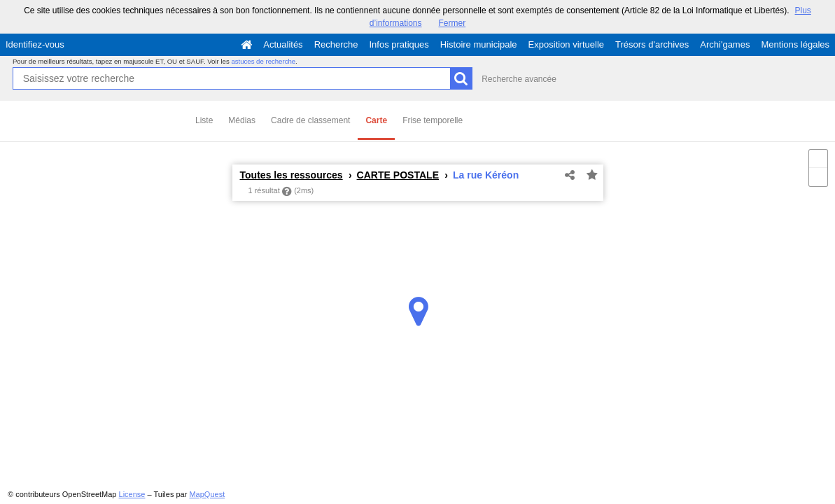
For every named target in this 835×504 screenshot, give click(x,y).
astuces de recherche (263, 61)
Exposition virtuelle (566, 44)
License (132, 494)
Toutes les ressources (292, 175)
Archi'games (725, 44)
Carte (376, 120)
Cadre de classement (310, 120)
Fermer (452, 23)
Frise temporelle (433, 120)
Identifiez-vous (35, 44)
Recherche (336, 44)
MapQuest (207, 494)
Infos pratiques (399, 44)
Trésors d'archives (652, 44)
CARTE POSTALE (398, 175)
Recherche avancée (519, 79)
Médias (242, 120)
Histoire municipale (479, 44)
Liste (204, 120)
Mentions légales (795, 44)
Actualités (283, 44)
